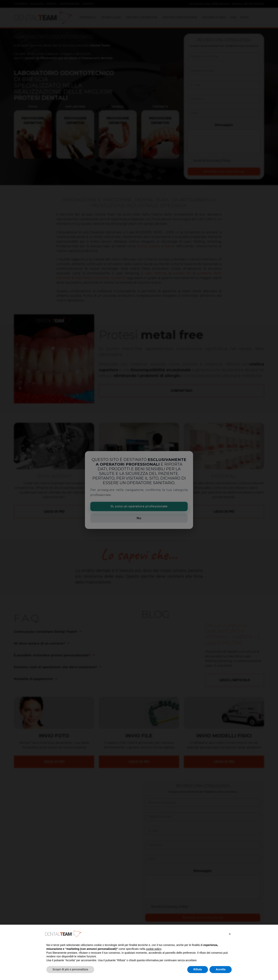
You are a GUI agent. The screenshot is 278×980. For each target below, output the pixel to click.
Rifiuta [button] (198, 969)
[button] (230, 934)
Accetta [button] (221, 969)
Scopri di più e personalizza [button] (70, 969)
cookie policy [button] (154, 949)
